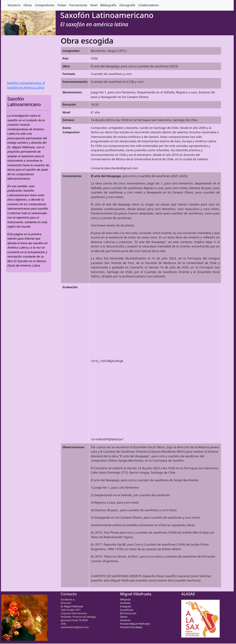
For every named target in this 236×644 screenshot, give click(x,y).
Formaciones (78, 5)
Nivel (94, 5)
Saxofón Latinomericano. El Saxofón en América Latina (26, 85)
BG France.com (128, 613)
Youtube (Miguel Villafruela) (135, 624)
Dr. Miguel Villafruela (72, 606)
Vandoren (125, 620)
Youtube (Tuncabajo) (131, 627)
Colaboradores (149, 5)
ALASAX (188, 594)
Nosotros (14, 5)
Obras (28, 5)
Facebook (125, 603)
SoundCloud (127, 610)
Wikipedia (125, 599)
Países (62, 5)
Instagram (126, 606)
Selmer (124, 617)
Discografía (127, 5)
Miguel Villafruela (136, 594)
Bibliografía (108, 5)
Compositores (45, 5)
